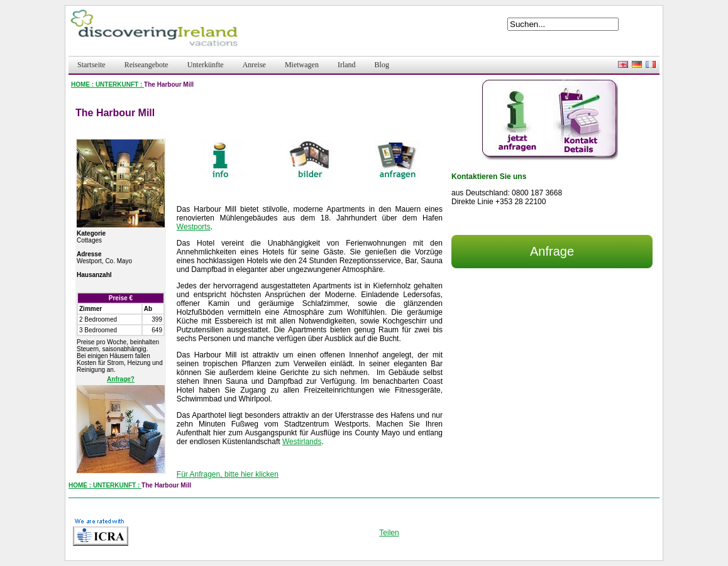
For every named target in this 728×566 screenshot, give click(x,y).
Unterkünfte (206, 65)
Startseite (91, 65)
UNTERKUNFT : (120, 84)
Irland (347, 65)
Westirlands (302, 442)
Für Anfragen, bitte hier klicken (228, 474)
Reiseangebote (146, 65)
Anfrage (552, 251)
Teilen (389, 533)
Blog (382, 65)
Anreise (254, 65)
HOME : (83, 84)
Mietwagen (302, 65)
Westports (194, 227)
